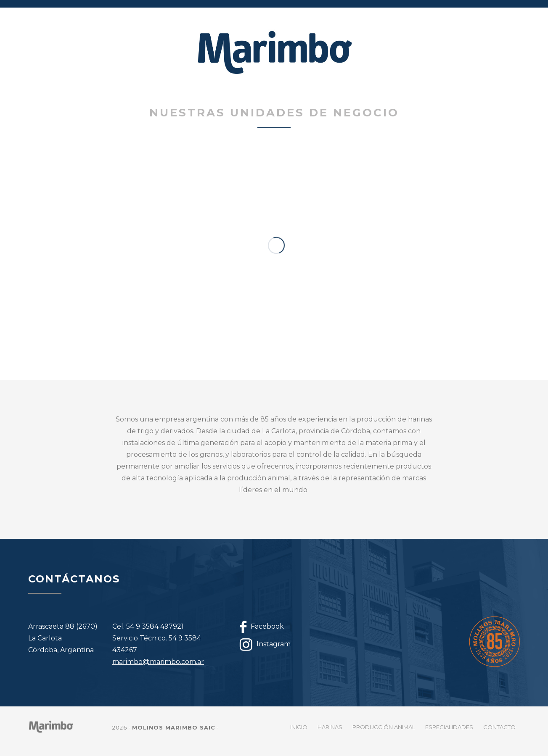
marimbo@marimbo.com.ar (158, 662)
